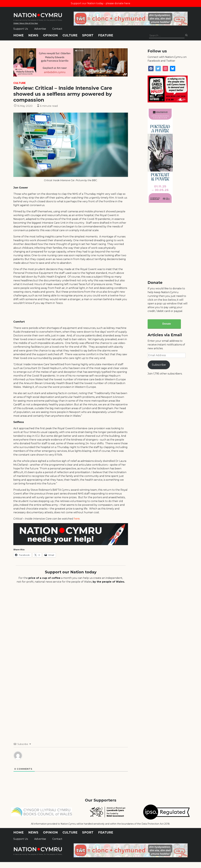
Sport (88, 35)
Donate (167, 324)
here (77, 519)
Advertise (40, 29)
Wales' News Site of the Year (26, 23)
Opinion (50, 35)
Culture (70, 35)
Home (18, 35)
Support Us (21, 29)
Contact (57, 29)
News (33, 35)
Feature (106, 35)
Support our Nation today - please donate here (100, 3)
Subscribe (159, 365)
